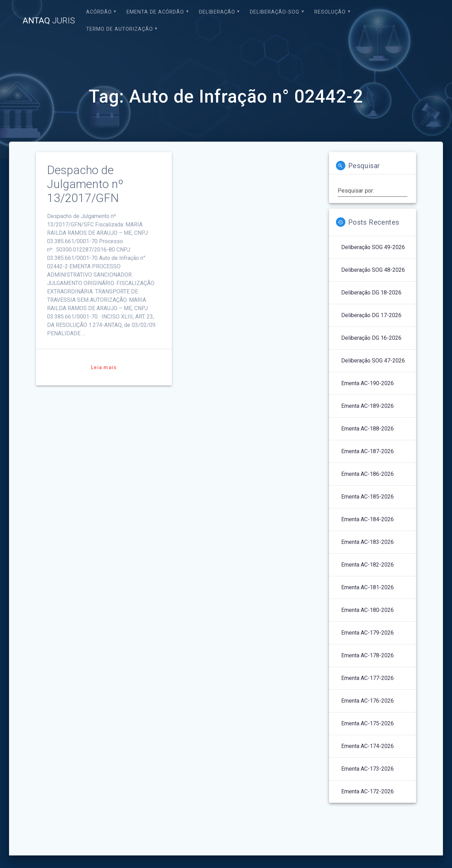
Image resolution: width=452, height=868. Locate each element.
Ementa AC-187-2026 (367, 451)
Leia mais (104, 367)
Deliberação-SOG (275, 12)
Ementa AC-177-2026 (367, 678)
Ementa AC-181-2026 (367, 587)
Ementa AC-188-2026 (367, 429)
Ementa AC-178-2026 (367, 655)
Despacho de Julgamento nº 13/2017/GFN (85, 184)
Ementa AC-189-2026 (367, 406)
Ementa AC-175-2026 (367, 723)
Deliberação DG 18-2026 (371, 293)
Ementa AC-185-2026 (367, 497)
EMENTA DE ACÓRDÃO (155, 12)
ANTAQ (49, 21)
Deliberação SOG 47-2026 (373, 361)
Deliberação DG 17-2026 (371, 315)
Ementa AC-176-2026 (367, 701)
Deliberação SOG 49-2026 (373, 247)
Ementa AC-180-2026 (367, 610)
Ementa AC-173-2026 (367, 769)
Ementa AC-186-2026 (367, 474)
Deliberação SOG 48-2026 (373, 270)
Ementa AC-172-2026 (367, 791)
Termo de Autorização (120, 29)
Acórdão (99, 12)
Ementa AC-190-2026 (367, 383)
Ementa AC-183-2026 (367, 542)
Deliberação (217, 12)
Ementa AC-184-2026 (367, 519)
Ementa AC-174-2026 (367, 746)
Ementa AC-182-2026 (367, 565)
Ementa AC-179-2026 (367, 633)
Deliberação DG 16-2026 (371, 338)
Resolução (330, 12)
